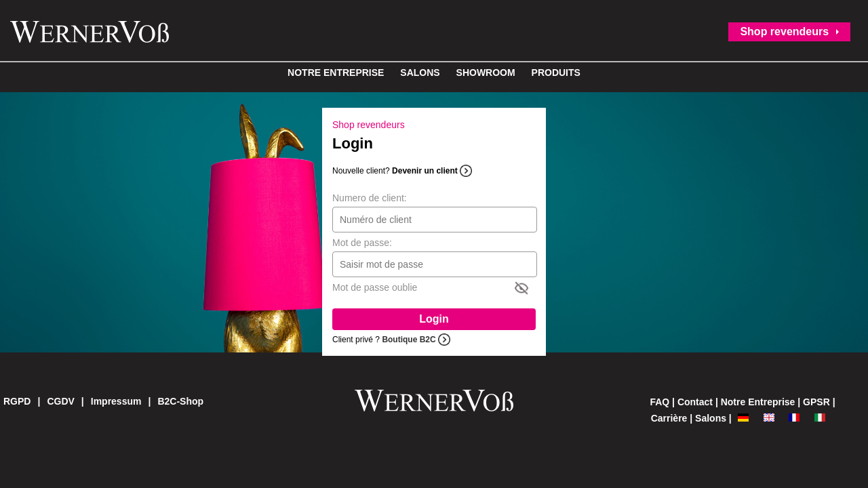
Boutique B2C (409, 340)
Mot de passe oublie (375, 287)
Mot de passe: (362, 243)
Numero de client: (370, 198)
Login (434, 319)
